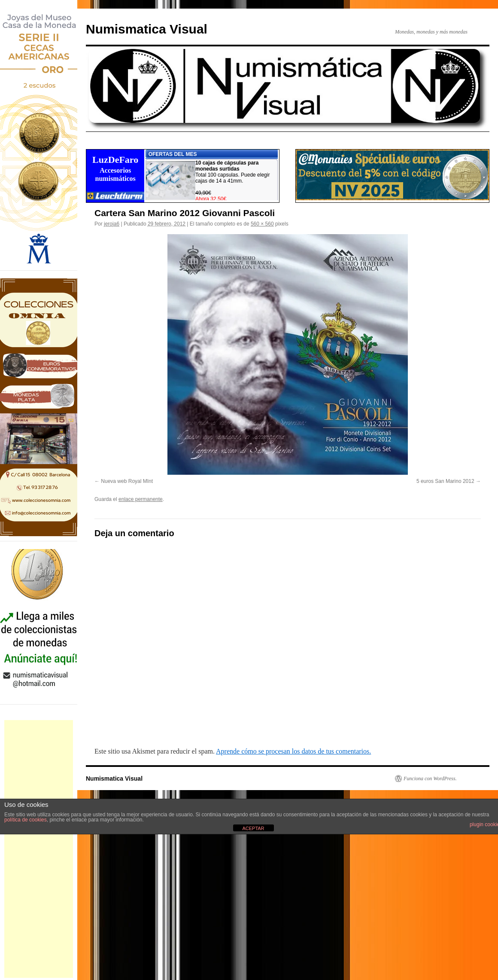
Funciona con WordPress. (430, 779)
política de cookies (26, 820)
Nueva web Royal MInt (127, 481)
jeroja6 (112, 224)
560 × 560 (262, 224)
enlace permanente (141, 499)
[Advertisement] (39, 849)
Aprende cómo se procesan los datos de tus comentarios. (293, 751)
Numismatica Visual (147, 29)
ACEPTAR (253, 828)
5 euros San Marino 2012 (445, 481)
